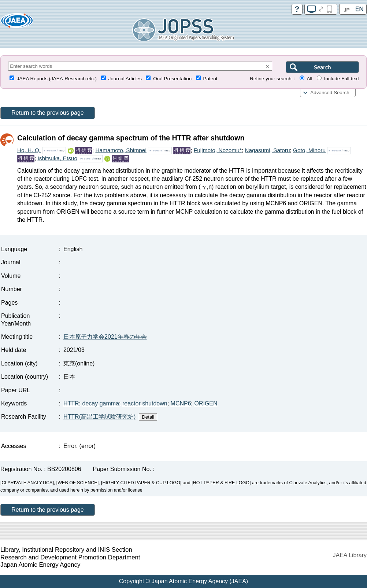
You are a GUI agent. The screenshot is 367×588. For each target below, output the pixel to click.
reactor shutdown (145, 403)
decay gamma (101, 403)
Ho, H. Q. (29, 150)
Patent (210, 79)
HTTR (71, 403)
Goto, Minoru (309, 150)
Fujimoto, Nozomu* (218, 150)
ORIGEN (206, 403)
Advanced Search (330, 93)
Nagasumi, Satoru (267, 150)
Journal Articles (125, 79)
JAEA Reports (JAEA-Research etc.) (57, 79)
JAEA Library (350, 555)
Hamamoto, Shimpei (121, 150)
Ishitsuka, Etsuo (57, 158)
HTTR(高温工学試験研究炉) (99, 417)
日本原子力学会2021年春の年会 (105, 337)
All (309, 79)
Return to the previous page (47, 113)
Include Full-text (342, 79)
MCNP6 (181, 403)
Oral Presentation (172, 79)
